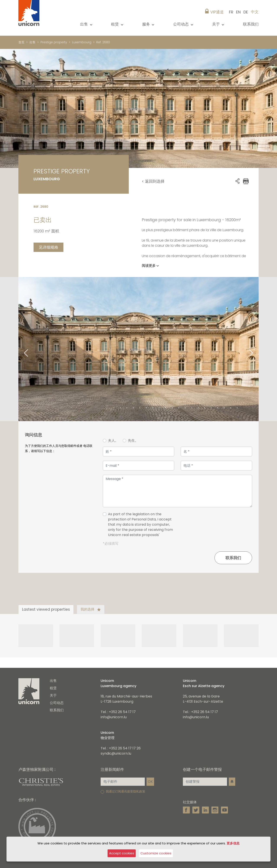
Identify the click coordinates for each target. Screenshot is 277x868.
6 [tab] (146, 408)
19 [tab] (231, 408)
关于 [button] (217, 24)
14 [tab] (198, 408)
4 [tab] (133, 408)
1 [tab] (114, 408)
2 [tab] (120, 408)
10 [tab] (172, 408)
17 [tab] (218, 408)
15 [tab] (205, 408)
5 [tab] (140, 408)
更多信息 (233, 843)
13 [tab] (192, 408)
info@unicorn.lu (114, 717)
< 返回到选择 (153, 181)
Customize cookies (156, 853)
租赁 (53, 688)
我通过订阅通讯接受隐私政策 (126, 791)
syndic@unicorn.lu (116, 753)
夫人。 (113, 440)
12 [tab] (185, 408)
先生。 (133, 440)
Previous (21, 349)
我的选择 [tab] (91, 609)
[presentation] (219, 526)
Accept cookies (122, 853)
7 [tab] (153, 408)
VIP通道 (217, 12)
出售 (32, 42)
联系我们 (251, 24)
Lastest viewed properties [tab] (46, 609)
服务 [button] (147, 24)
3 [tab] (127, 408)
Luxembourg (82, 42)
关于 (53, 695)
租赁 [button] (115, 24)
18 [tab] (224, 408)
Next (256, 349)
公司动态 (57, 703)
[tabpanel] (138, 349)
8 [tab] (159, 408)
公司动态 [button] (181, 24)
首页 (21, 42)
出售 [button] (85, 24)
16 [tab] (211, 408)
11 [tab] (179, 408)
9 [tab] (166, 408)
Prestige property (54, 42)
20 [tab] (237, 408)
